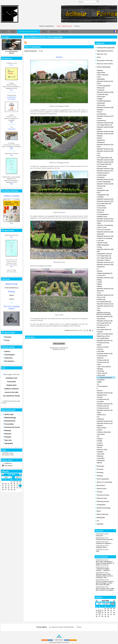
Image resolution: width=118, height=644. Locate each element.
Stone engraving (103, 75)
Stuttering (100, 419)
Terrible (100, 441)
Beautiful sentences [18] (105, 249)
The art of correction (104, 230)
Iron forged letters (103, 338)
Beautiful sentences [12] (105, 304)
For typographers (103, 214)
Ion (98, 417)
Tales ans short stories (104, 64)
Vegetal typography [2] (105, 273)
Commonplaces (102, 386)
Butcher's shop (102, 450)
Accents (100, 188)
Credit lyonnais (102, 356)
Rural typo (100, 466)
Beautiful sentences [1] (105, 423)
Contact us (8, 463)
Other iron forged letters (105, 334)
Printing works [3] (103, 399)
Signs (99, 223)
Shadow (100, 136)
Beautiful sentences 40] (105, 81)
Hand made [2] (102, 373)
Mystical (100, 426)
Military (100, 280)
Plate (99, 364)
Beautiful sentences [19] (105, 236)
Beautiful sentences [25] (105, 184)
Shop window (102, 428)
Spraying (100, 110)
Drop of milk (101, 297)
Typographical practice (104, 51)
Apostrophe (101, 103)
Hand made (101, 375)
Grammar (100, 212)
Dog (99, 155)
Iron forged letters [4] (104, 323)
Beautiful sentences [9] (105, 316)
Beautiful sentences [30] (105, 151)
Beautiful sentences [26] (105, 179)
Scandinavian (102, 114)
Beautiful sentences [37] (105, 116)
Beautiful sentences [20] (105, 232)
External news (101, 498)
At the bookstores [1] (11, 288)
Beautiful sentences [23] (105, 201)
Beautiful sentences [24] (105, 199)
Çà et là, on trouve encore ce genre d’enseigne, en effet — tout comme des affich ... (105, 583)
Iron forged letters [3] (104, 330)
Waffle (99, 382)
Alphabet (100, 452)
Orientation (101, 380)
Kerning (100, 397)
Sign (99, 310)
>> (113, 604)
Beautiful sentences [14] (105, 289)
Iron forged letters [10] (105, 158)
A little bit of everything (105, 238)
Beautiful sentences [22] (105, 219)
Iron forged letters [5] (104, 302)
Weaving (100, 456)
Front (99, 293)
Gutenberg (101, 177)
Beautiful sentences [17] (105, 262)
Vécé (99, 77)
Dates (99, 345)
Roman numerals (103, 347)
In (98, 269)
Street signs (101, 97)
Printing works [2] (103, 406)
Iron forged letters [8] (104, 203)
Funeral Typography (104, 182)
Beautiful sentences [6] (105, 354)
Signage (100, 70)
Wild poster (101, 88)
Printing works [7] (103, 325)
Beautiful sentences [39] (105, 92)
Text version (8, 466)
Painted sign (101, 186)
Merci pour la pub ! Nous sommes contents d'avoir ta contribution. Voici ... (104, 576)
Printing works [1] (103, 408)
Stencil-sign (101, 105)
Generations (101, 206)
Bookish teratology (103, 508)
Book (98, 511)
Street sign (101, 210)
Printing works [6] (103, 343)
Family (99, 247)
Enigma (100, 439)
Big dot (100, 463)
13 (99, 612)
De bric (100, 447)
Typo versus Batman (104, 367)
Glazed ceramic (102, 243)
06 (99, 611)
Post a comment (59, 344)
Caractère (101, 402)
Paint (99, 83)
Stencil (11, 295)
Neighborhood (102, 395)
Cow (99, 153)
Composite (101, 90)
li (98, 388)
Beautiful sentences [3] (105, 410)
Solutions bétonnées (104, 432)
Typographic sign (103, 190)
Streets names (102, 166)
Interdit (100, 430)
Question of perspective (105, 225)
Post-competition (102, 479)
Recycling (100, 371)
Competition (100, 505)
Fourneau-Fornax (102, 495)
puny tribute (101, 319)
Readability (101, 79)
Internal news (101, 489)
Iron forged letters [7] (104, 256)
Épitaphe (100, 445)
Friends (99, 492)
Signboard (101, 234)
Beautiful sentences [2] (105, 421)
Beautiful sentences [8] (105, 321)
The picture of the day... (105, 60)
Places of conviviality (104, 482)
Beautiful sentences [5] (105, 393)
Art (97, 521)
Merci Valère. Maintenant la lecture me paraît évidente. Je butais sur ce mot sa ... (105, 563)
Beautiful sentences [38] (105, 107)
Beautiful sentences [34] (105, 131)
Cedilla (100, 282)
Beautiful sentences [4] (105, 404)
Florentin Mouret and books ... (105, 539)
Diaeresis (100, 358)
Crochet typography (104, 86)
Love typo (100, 241)
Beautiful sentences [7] (105, 340)
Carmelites (101, 458)
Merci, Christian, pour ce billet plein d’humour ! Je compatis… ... (105, 590)
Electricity (100, 291)
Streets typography (103, 67)
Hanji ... (98, 551)
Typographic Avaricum (105, 254)
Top (59, 637)
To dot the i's (101, 275)
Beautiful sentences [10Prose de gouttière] (104, 313)
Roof (99, 147)
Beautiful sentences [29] (105, 160)
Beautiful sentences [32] (105, 145)
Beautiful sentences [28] (105, 169)
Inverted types (102, 175)
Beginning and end (103, 336)
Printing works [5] (103, 360)
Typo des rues (101, 54)
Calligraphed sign (103, 195)
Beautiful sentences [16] (105, 265)
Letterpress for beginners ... (104, 543)
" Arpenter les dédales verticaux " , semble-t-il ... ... (104, 570)
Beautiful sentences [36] (105, 123)
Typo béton (101, 434)
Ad (98, 384)
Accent (99, 118)
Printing (99, 476)
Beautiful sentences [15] (105, 278)
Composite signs (103, 94)
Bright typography (103, 245)
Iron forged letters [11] (105, 125)
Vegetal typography (106, 378)
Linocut (12, 299)
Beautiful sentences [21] (105, 221)
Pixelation (100, 197)
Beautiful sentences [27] (105, 171)
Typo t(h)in (101, 454)
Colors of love (102, 227)
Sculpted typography (104, 101)
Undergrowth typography (105, 48)
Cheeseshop (101, 121)
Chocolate (101, 351)
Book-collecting (102, 514)
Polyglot (100, 99)
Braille (99, 129)
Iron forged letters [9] (104, 164)
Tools (98, 57)
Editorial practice (102, 501)
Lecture (100, 443)
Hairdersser (101, 140)
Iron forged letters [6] (104, 258)
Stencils (100, 391)
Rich (99, 193)
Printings (99, 472)
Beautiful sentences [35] (105, 127)
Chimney (100, 349)
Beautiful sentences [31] (105, 149)
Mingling (100, 369)
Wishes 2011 (102, 415)
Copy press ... (100, 536)
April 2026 (105, 601)
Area (99, 308)
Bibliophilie (100, 518)
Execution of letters (104, 260)
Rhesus (100, 271)
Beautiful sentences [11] (105, 306)
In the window (102, 208)
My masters (100, 485)
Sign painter (101, 73)
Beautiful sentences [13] (105, 295)
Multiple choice (102, 217)
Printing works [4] (103, 362)
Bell (99, 251)
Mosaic (100, 138)
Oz (98, 436)
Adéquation (101, 460)
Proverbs (99, 469)
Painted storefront (103, 173)
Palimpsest (101, 142)
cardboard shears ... (102, 547)
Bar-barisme (101, 327)
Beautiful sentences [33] (105, 134)
